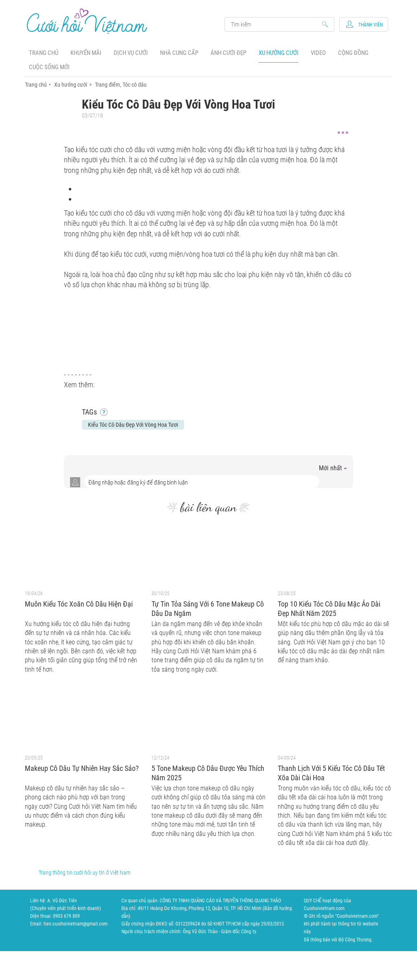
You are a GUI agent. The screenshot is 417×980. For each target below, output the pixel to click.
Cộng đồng (353, 53)
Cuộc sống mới (49, 67)
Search (275, 24)
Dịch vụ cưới (131, 53)
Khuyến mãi (86, 53)
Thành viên (371, 25)
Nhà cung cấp (179, 53)
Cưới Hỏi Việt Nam (87, 21)
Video (318, 53)
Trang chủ (44, 53)
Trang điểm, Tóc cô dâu (121, 85)
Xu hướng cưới (279, 53)
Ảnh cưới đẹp (228, 53)
